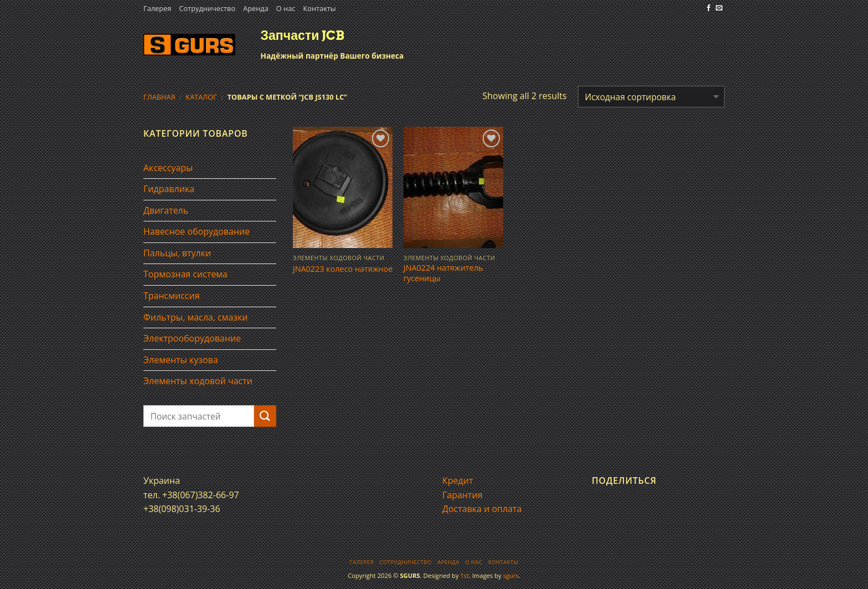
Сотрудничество (207, 8)
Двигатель (166, 210)
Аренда (256, 8)
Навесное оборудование (197, 231)
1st (464, 575)
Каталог (201, 97)
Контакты (319, 8)
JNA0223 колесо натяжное (343, 269)
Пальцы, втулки (177, 253)
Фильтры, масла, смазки (196, 317)
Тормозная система (185, 274)
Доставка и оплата (482, 509)
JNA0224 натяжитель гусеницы (443, 273)
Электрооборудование (192, 338)
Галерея (157, 8)
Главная (159, 97)
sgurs (511, 575)
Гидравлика (169, 189)
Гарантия (463, 495)
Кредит (458, 480)
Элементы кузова (181, 360)
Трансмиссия (172, 296)
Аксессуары (168, 168)
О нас (286, 8)
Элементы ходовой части (198, 381)
